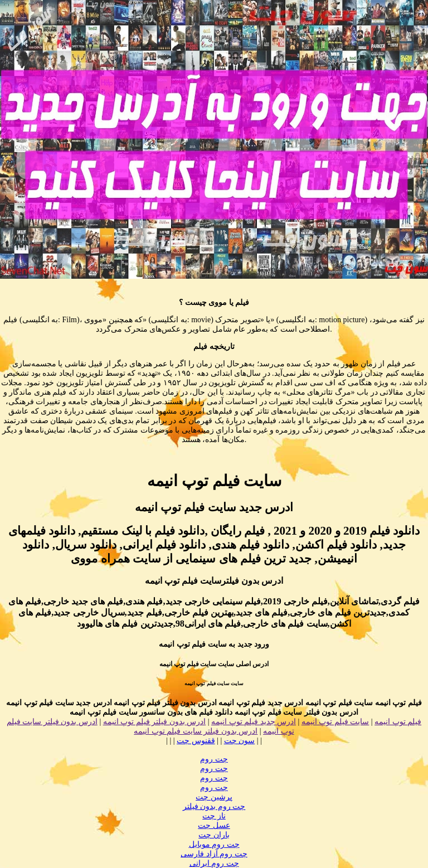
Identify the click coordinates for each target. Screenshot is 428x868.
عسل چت (214, 825)
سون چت (240, 741)
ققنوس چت (196, 741)
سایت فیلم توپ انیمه (335, 722)
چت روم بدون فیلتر (214, 806)
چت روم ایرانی (214, 863)
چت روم (214, 759)
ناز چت (214, 816)
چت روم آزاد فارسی (214, 854)
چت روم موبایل (214, 844)
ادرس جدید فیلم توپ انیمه (254, 722)
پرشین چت (214, 797)
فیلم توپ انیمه (398, 722)
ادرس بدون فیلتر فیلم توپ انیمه (155, 722)
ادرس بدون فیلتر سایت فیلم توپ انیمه (196, 731)
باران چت (214, 835)
